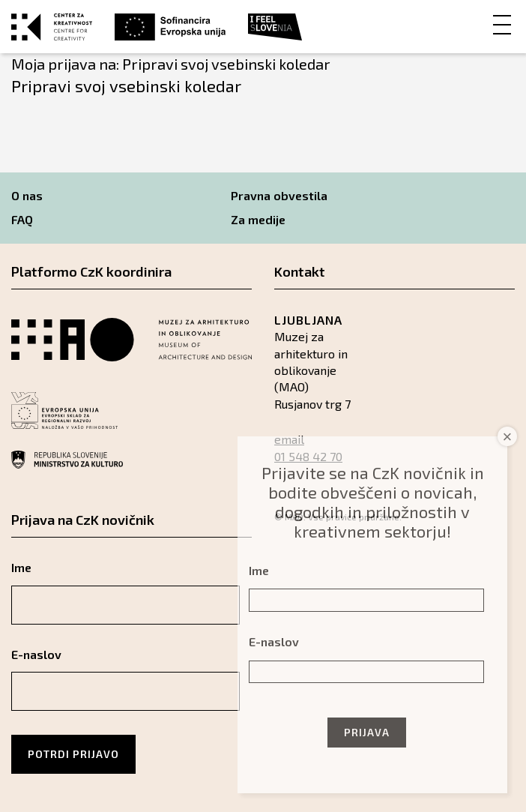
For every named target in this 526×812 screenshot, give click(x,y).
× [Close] (508, 437)
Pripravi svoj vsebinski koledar (126, 85)
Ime (21, 567)
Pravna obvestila (279, 195)
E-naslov (36, 654)
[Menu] (502, 24)
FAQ (22, 219)
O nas (27, 195)
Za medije (258, 219)
